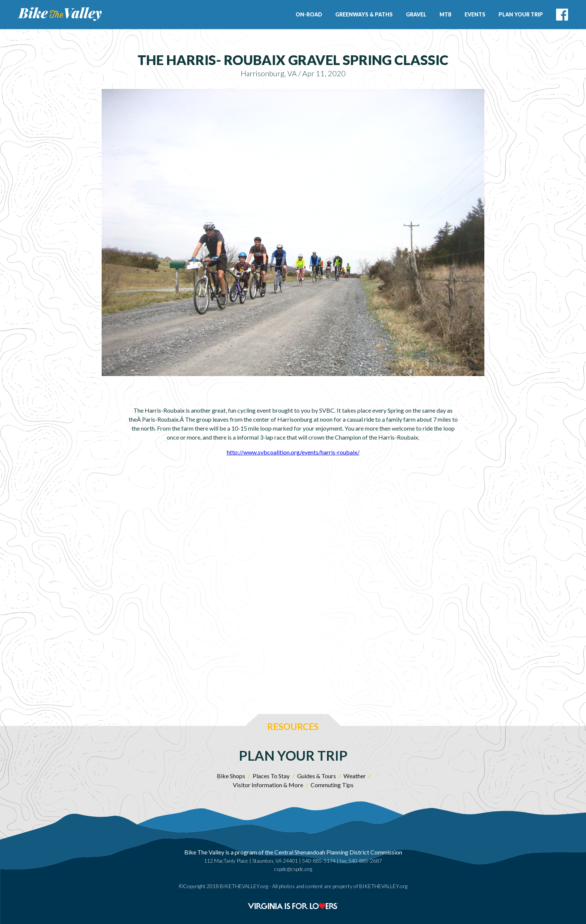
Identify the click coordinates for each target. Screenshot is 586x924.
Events (475, 14)
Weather (355, 776)
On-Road (309, 14)
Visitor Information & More (268, 785)
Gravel (416, 14)
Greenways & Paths (364, 14)
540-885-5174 (319, 861)
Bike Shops (231, 776)
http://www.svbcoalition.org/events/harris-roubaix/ (293, 452)
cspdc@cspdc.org (293, 869)
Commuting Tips (332, 785)
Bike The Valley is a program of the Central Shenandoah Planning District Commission (293, 852)
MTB (445, 14)
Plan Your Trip (521, 14)
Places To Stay (271, 776)
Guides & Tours (317, 776)
